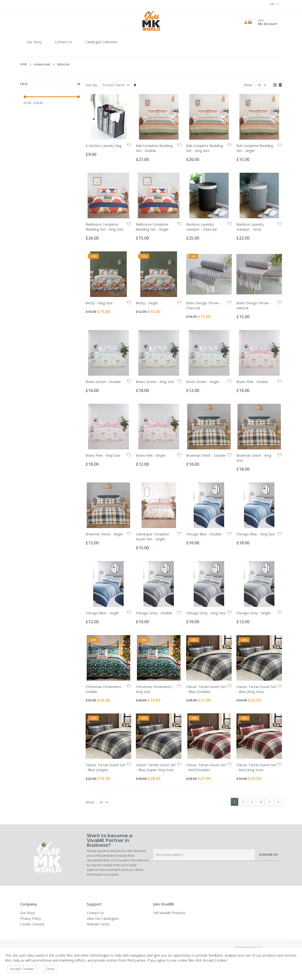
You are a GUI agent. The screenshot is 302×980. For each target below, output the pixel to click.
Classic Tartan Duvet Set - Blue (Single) (106, 767)
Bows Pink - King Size (103, 455)
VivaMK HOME (42, 64)
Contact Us (63, 42)
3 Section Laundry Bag (104, 146)
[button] (129, 146)
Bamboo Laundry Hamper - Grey (250, 227)
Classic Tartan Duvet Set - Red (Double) (206, 767)
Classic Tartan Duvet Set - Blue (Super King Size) (156, 767)
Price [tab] (50, 84)
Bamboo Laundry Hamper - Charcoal (201, 227)
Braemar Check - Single (104, 534)
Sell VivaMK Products (169, 913)
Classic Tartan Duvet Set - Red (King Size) (256, 767)
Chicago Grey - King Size (206, 613)
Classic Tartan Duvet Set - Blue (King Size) (256, 689)
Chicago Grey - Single (254, 613)
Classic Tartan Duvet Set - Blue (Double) (206, 689)
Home (23, 64)
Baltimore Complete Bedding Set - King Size (105, 227)
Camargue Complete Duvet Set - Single (153, 536)
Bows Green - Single (203, 382)
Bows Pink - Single (151, 455)
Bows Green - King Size (155, 382)
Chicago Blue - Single (102, 613)
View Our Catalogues (103, 918)
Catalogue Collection (102, 42)
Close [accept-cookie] (50, 969)
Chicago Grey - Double (154, 613)
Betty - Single (147, 303)
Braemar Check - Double (206, 455)
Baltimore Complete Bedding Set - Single (152, 227)
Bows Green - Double (103, 382)
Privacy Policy (30, 918)
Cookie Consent (32, 924)
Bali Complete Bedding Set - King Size (205, 148)
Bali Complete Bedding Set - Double (154, 148)
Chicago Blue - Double (204, 534)
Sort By (91, 85)
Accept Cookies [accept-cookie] (22, 969)
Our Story (34, 42)
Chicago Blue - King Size (256, 534)
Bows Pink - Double (252, 382)
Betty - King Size (99, 303)
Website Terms (98, 924)
